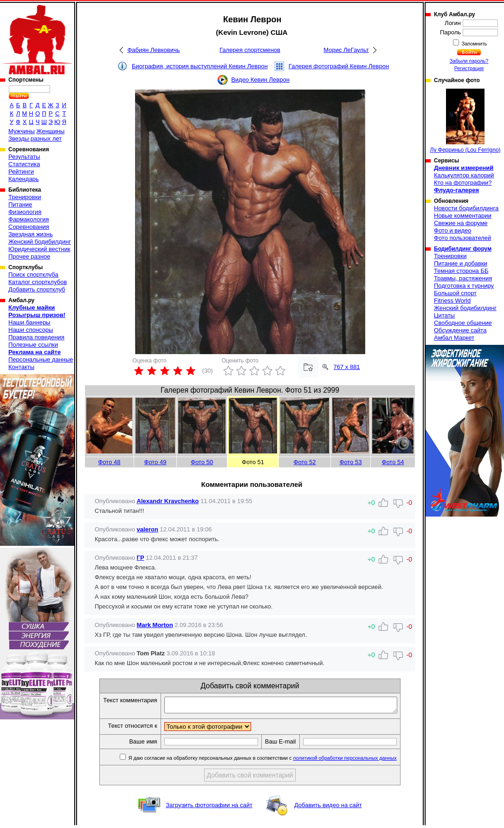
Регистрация (469, 68)
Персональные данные (41, 359)
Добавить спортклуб (37, 289)
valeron (148, 529)
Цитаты (444, 315)
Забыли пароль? (469, 61)
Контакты (21, 367)
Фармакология (29, 219)
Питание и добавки (461, 263)
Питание (20, 204)
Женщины (50, 131)
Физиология (25, 212)
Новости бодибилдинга (466, 208)
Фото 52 (305, 462)
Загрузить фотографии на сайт (209, 808)
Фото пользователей (462, 238)
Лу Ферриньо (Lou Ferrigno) (465, 121)
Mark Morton (155, 625)
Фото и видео (453, 230)
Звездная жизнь (31, 234)
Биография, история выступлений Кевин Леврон (200, 66)
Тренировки (25, 197)
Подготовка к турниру (464, 286)
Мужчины (22, 131)
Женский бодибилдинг (40, 242)
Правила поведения (36, 337)
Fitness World (452, 301)
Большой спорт (455, 293)
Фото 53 (351, 462)
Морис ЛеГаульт (346, 50)
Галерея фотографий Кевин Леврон (339, 66)
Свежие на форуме (461, 223)
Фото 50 (202, 462)
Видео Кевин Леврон (260, 80)
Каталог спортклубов (38, 282)
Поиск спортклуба (33, 275)
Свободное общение (463, 323)
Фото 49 (155, 462)
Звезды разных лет (35, 139)
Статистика (24, 164)
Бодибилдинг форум (463, 249)
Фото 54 (393, 462)
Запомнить (474, 44)
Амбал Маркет (454, 338)
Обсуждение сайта (460, 330)
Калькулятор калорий (464, 175)
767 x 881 (347, 367)
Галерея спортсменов (250, 50)
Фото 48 (110, 462)
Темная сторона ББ (461, 271)
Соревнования (29, 227)
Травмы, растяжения (463, 278)
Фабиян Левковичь (153, 50)
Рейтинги (21, 171)
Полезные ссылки (33, 345)
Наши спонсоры (31, 330)
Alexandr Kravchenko (168, 501)
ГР (141, 558)
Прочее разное (29, 256)
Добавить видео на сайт (328, 808)
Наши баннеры (29, 322)
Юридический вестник (39, 249)
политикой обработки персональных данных (359, 761)
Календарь (24, 179)
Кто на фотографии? (463, 183)
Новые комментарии (463, 216)
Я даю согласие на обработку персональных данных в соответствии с (276, 761)
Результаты (24, 157)
